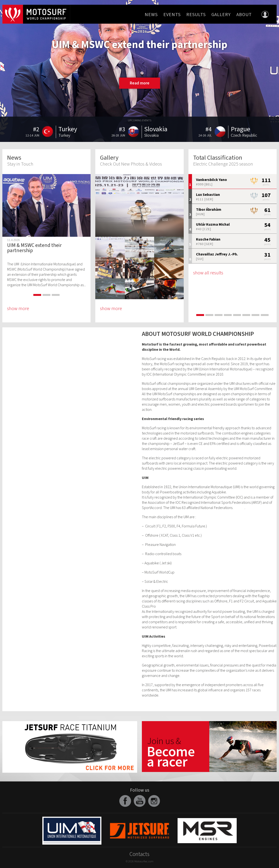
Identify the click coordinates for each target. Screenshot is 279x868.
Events (172, 15)
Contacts (139, 854)
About (244, 15)
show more (18, 309)
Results (196, 15)
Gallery (221, 15)
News (151, 15)
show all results (208, 273)
